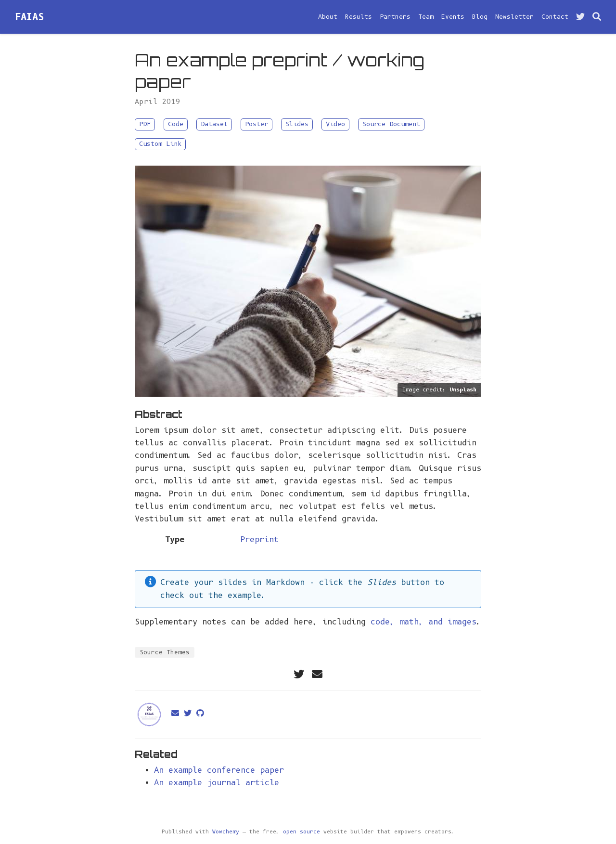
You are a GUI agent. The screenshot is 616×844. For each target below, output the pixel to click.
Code (176, 124)
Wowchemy (226, 832)
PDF (145, 124)
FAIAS (29, 17)
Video (335, 124)
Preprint (259, 539)
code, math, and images (423, 622)
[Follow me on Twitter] (580, 17)
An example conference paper (219, 770)
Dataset (214, 124)
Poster (257, 124)
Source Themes (165, 652)
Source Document (391, 124)
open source (302, 832)
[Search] (597, 17)
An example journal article (217, 783)
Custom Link (160, 144)
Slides (297, 124)
